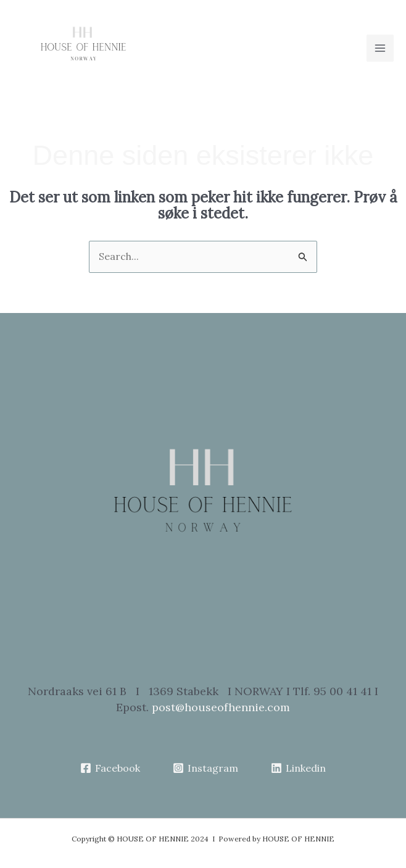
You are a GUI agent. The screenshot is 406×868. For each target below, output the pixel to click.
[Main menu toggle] (380, 48)
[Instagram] (206, 768)
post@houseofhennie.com (221, 707)
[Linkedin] (298, 768)
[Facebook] (110, 768)
